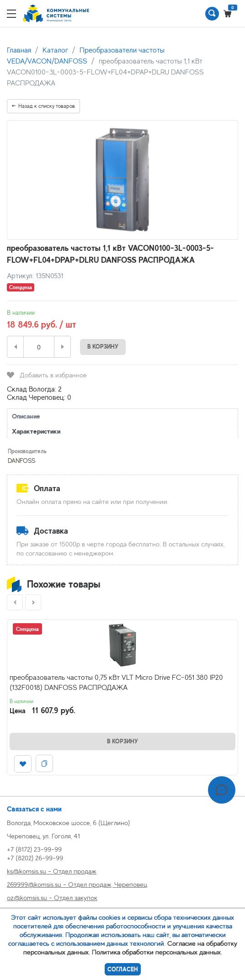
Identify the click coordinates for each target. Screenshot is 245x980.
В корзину (103, 347)
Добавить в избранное (47, 375)
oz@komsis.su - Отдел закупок (52, 898)
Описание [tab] (26, 416)
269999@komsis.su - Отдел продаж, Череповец (77, 884)
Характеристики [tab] (36, 431)
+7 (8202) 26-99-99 (35, 858)
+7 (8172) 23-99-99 (34, 849)
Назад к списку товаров (43, 106)
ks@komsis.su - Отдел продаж (52, 871)
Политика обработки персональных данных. (157, 952)
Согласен (123, 969)
